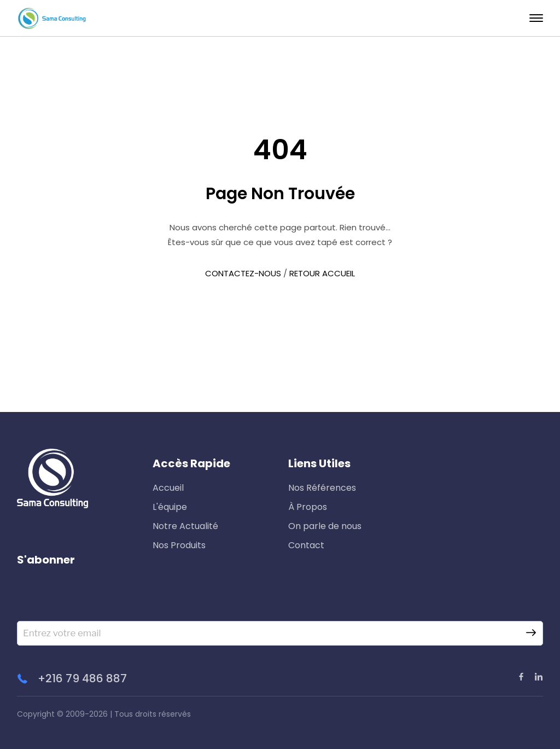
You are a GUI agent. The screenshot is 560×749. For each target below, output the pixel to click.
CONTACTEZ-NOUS (243, 273)
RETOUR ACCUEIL (322, 273)
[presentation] (100, 600)
